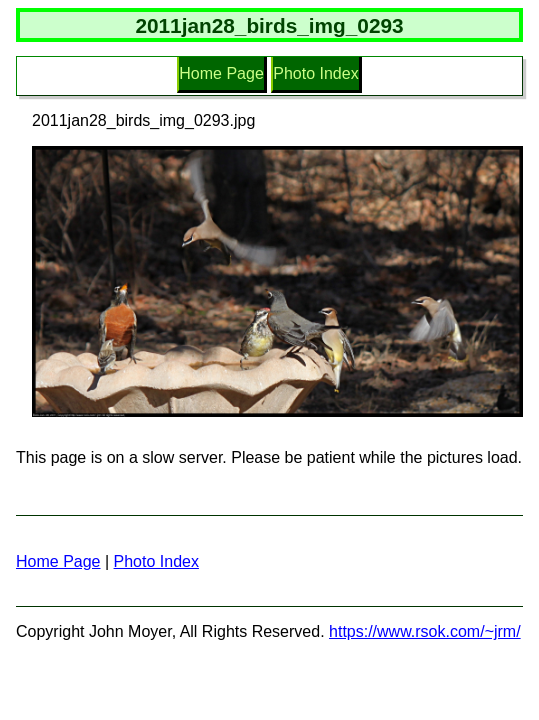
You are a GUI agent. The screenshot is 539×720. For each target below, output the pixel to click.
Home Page (221, 73)
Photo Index (315, 73)
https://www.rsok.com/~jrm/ (425, 631)
